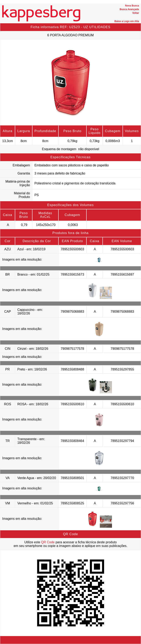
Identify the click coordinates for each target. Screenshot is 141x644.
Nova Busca (132, 6)
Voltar (136, 13)
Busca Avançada (129, 9)
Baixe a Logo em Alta (127, 21)
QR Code (48, 542)
